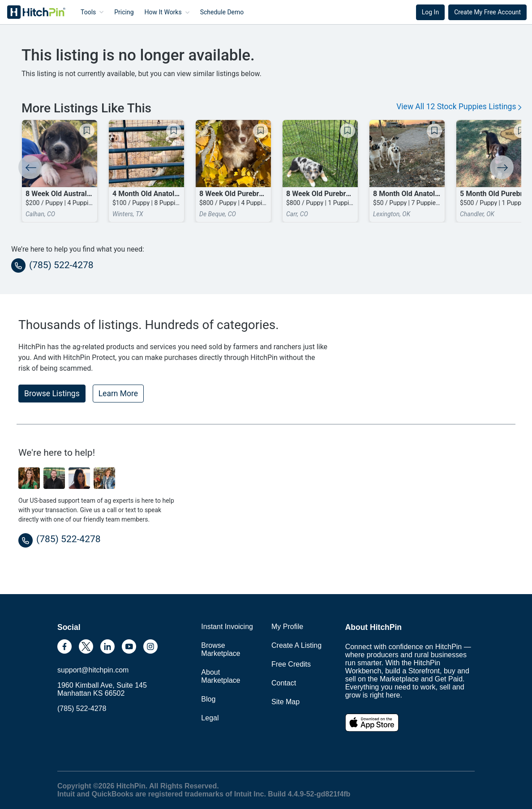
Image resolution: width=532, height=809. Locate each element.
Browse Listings (52, 394)
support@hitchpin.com (93, 670)
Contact (284, 683)
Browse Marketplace (221, 649)
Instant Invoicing (227, 627)
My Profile (287, 627)
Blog (208, 699)
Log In (430, 12)
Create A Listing (296, 645)
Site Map (285, 702)
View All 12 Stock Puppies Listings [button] (459, 107)
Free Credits (291, 664)
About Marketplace (221, 676)
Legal (210, 718)
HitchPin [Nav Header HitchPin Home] (30, 12)
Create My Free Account (487, 12)
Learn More (118, 394)
